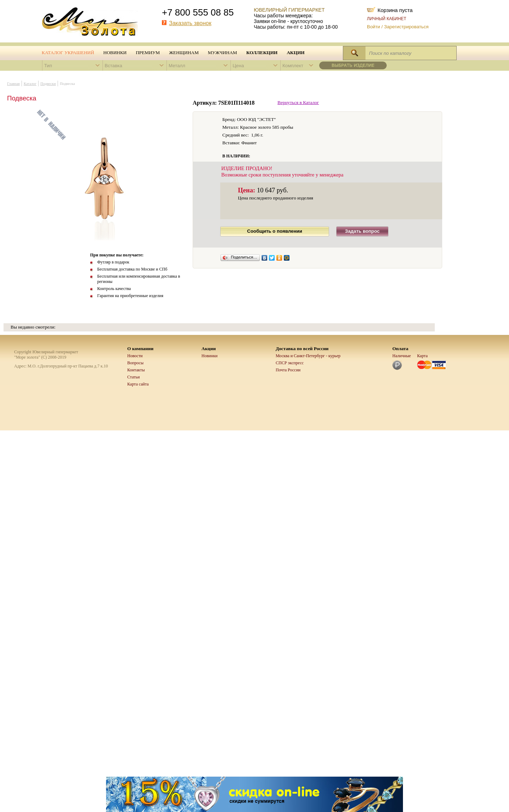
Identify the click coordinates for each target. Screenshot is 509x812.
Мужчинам (223, 53)
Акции (296, 53)
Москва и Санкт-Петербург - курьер (308, 356)
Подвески (48, 84)
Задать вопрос (362, 231)
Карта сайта (138, 384)
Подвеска (67, 84)
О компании (140, 349)
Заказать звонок (190, 23)
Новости (135, 356)
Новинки (115, 53)
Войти (373, 27)
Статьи (133, 377)
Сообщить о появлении (275, 231)
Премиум (148, 53)
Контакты (136, 370)
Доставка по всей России (302, 349)
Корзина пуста (395, 10)
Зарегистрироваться (406, 27)
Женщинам (184, 53)
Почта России (288, 370)
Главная (13, 84)
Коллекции (262, 53)
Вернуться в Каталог (298, 102)
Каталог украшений (68, 53)
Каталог (30, 84)
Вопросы (135, 363)
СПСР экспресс (290, 363)
